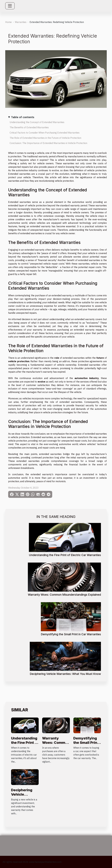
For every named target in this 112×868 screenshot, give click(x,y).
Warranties (21, 22)
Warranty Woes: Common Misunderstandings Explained (64, 595)
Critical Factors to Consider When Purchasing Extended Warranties (45, 133)
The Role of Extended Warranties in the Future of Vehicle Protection (45, 138)
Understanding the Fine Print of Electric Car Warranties (65, 555)
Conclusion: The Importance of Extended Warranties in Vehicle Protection (48, 143)
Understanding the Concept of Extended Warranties (37, 122)
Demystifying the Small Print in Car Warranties (71, 634)
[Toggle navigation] (10, 6)
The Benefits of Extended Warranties (29, 127)
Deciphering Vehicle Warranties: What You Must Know (65, 674)
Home (8, 22)
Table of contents (23, 117)
